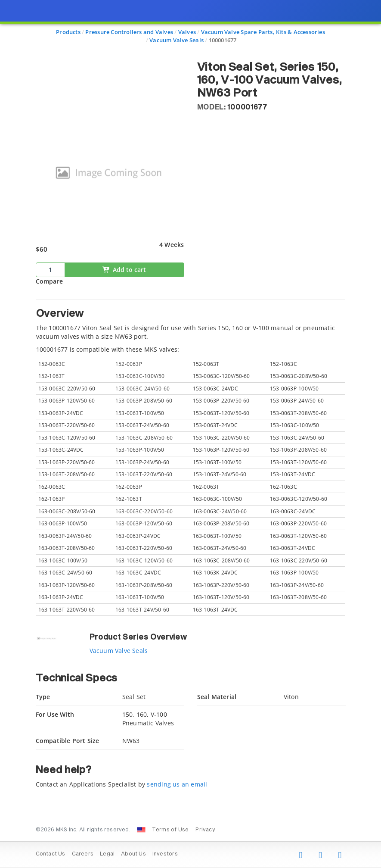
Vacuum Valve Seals (119, 651)
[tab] (191, 458)
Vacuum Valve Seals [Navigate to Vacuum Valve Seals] (177, 40)
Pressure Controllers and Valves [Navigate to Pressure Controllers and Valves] (129, 32)
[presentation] (190, 434)
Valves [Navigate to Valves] (187, 32)
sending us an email (177, 784)
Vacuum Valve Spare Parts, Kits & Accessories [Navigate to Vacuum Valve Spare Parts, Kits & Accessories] (263, 32)
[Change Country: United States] (141, 830)
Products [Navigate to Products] (68, 32)
